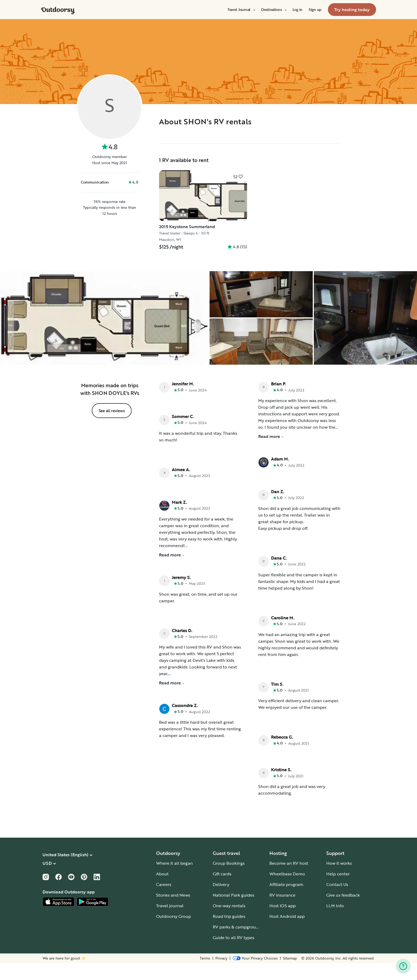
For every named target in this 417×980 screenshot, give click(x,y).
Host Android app (287, 933)
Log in (297, 10)
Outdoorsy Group (174, 933)
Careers (164, 901)
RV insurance (282, 912)
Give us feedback (343, 912)
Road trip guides (229, 933)
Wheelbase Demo (287, 891)
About (162, 891)
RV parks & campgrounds (238, 944)
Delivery (221, 901)
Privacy (221, 975)
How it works (339, 880)
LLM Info (335, 923)
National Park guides (233, 912)
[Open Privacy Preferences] (255, 975)
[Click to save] (238, 177)
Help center (338, 891)
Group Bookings (229, 880)
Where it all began (174, 880)
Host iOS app (283, 923)
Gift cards (222, 891)
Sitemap (290, 975)
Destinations (274, 10)
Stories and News (173, 912)
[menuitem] (241, 10)
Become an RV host (289, 880)
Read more (172, 572)
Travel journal (170, 923)
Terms (205, 975)
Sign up (315, 10)
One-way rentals (229, 923)
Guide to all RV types (233, 955)
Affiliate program (286, 901)
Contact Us (337, 901)
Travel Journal (241, 10)
